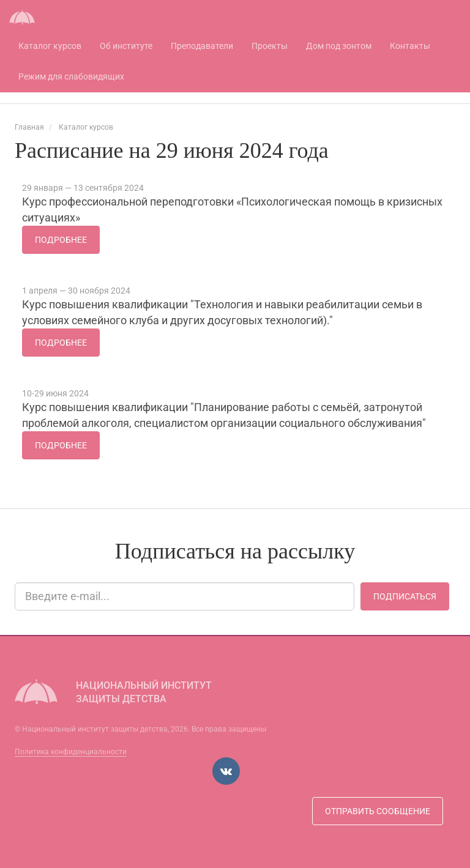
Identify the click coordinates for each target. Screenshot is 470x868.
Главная (29, 127)
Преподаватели (202, 46)
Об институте (126, 46)
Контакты (410, 46)
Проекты (270, 46)
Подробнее (61, 240)
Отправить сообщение (378, 811)
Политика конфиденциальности (71, 752)
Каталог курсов (50, 46)
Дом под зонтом (339, 46)
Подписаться (405, 596)
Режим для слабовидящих (71, 76)
